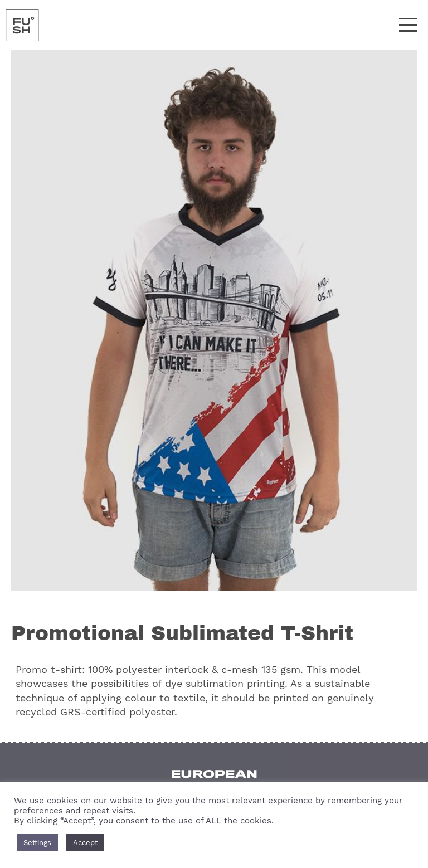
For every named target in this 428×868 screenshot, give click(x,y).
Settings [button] (37, 843)
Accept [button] (85, 843)
